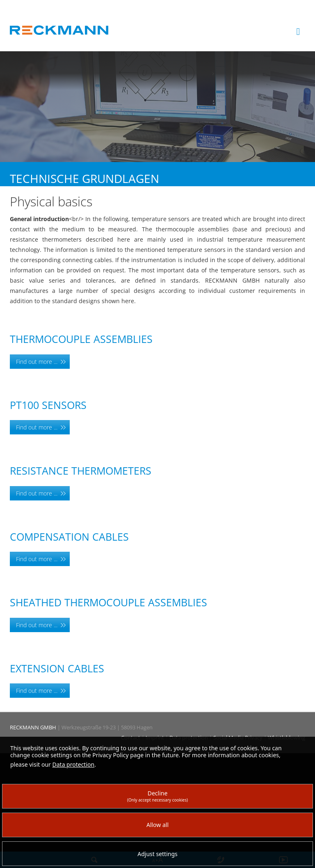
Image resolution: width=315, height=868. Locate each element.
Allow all (157, 825)
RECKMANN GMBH (33, 727)
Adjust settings (157, 854)
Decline (157, 796)
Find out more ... (37, 362)
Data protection (74, 764)
